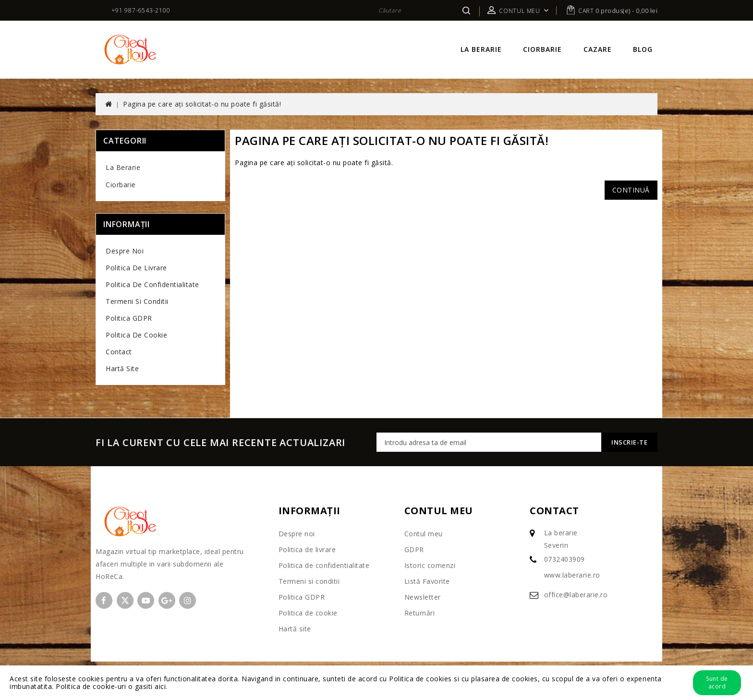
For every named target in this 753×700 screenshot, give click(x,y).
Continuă (631, 190)
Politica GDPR (129, 318)
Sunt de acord (717, 682)
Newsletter (423, 597)
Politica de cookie (136, 335)
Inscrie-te (629, 442)
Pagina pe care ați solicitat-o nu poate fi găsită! (202, 104)
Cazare (598, 49)
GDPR (414, 549)
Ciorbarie (542, 49)
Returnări (420, 613)
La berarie (481, 49)
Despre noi (125, 251)
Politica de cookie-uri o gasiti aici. (112, 686)
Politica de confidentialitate (152, 284)
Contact (119, 352)
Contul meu (424, 534)
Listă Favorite (427, 581)
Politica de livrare (136, 268)
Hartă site (122, 368)
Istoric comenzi (430, 565)
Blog (643, 49)
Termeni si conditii (137, 301)
